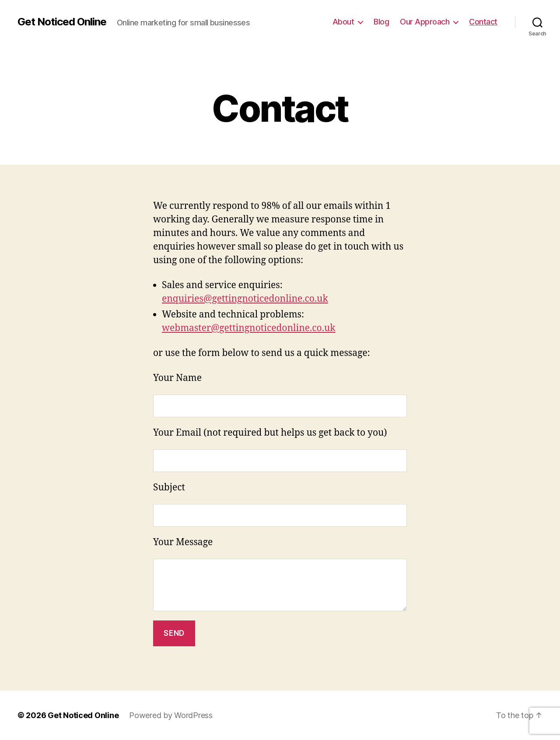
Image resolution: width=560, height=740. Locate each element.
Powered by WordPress (171, 715)
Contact (483, 22)
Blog (381, 22)
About (343, 22)
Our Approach (425, 22)
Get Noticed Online (62, 22)
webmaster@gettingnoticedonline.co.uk (249, 328)
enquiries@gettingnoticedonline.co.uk (245, 299)
